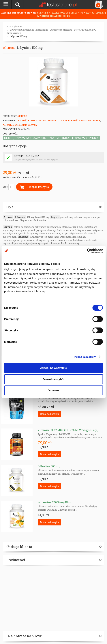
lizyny (55, 217)
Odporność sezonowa (61, 30)
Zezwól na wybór (53, 379)
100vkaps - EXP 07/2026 (27, 156)
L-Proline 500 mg (49, 466)
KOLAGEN (55, 16)
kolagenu (23, 237)
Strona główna (14, 26)
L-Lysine (20, 217)
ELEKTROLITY (60, 13)
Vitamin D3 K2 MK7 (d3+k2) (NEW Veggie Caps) (68, 430)
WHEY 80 (89, 13)
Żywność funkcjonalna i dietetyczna (29, 30)
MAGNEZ (43, 16)
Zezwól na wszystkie (54, 368)
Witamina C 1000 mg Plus (54, 502)
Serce (77, 30)
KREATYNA (44, 13)
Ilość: (8, 187)
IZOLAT (100, 13)
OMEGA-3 (76, 13)
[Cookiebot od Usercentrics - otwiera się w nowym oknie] (87, 251)
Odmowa (53, 390)
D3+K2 (66, 16)
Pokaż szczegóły (85, 357)
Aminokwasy (14, 33)
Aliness (9, 48)
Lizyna (8, 227)
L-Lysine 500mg (18, 36)
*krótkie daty (88, 30)
